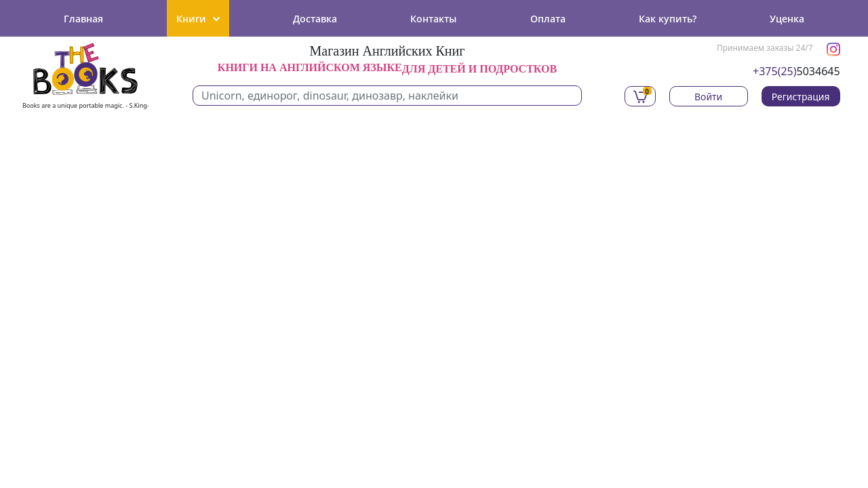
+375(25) (775, 71)
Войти (708, 97)
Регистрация (801, 97)
